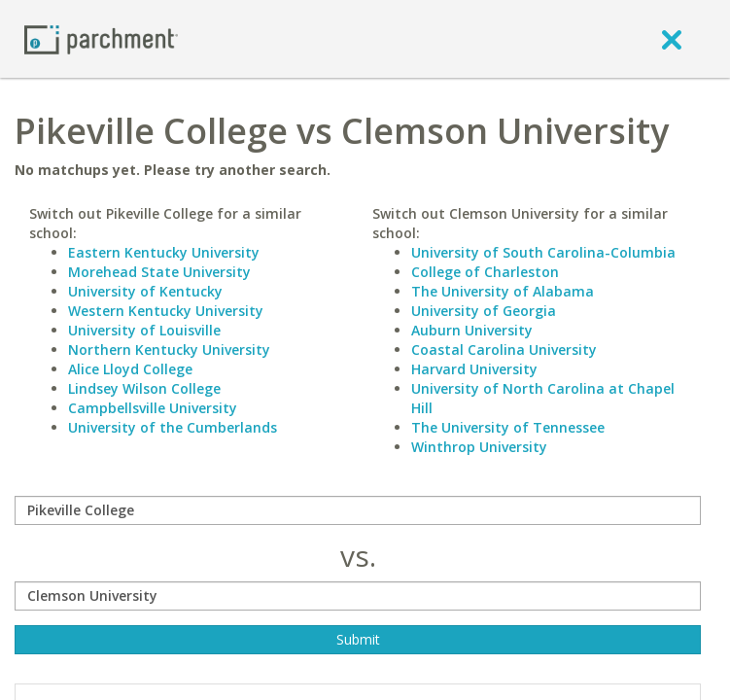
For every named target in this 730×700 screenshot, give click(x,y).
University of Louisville (144, 330)
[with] (358, 596)
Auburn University (472, 330)
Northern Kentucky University (169, 350)
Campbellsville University (153, 408)
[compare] (358, 510)
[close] (672, 39)
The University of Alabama (503, 291)
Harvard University (474, 369)
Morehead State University (159, 272)
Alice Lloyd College (130, 369)
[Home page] (101, 38)
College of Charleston (485, 272)
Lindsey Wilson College (144, 388)
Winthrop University (479, 447)
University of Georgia (484, 311)
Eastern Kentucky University (164, 252)
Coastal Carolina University (504, 350)
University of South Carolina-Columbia (543, 252)
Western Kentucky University (166, 311)
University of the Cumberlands (173, 427)
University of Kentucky (145, 291)
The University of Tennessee (508, 427)
